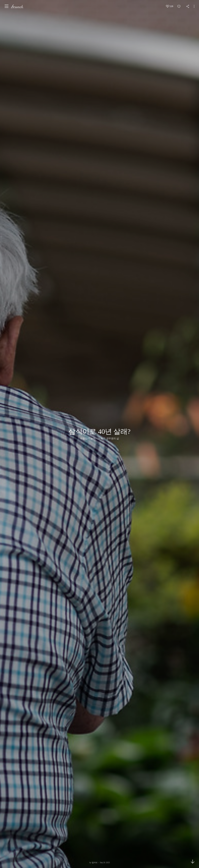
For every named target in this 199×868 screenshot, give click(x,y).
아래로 (193, 861)
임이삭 (95, 863)
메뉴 (7, 6)
